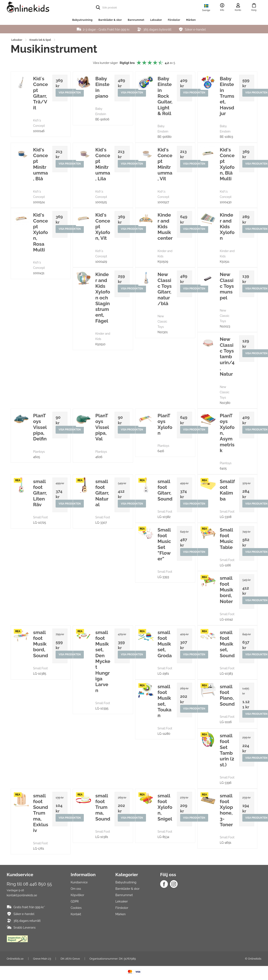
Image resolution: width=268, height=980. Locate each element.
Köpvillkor (77, 896)
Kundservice (79, 883)
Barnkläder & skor (110, 20)
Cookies (76, 909)
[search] (126, 7)
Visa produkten (70, 93)
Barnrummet (136, 20)
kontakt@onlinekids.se (22, 896)
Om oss (76, 890)
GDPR (75, 902)
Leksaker (156, 20)
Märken (191, 20)
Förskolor (174, 20)
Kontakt (76, 915)
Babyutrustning (82, 20)
